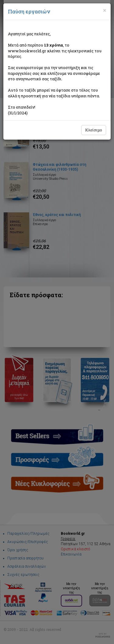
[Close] (105, 10)
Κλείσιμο (94, 130)
